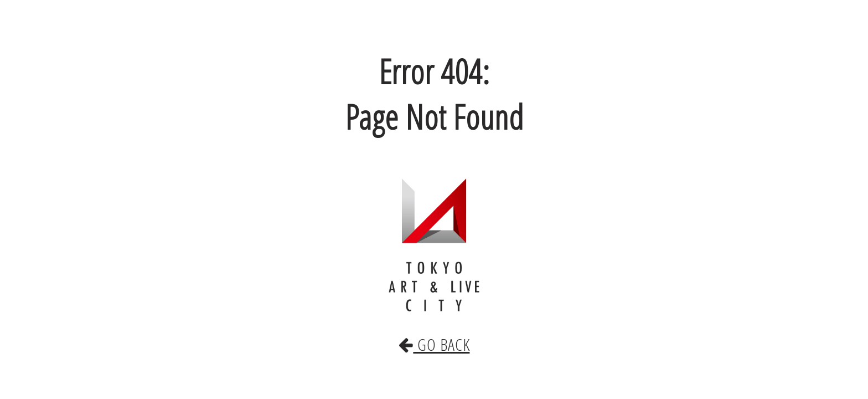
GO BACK (434, 333)
